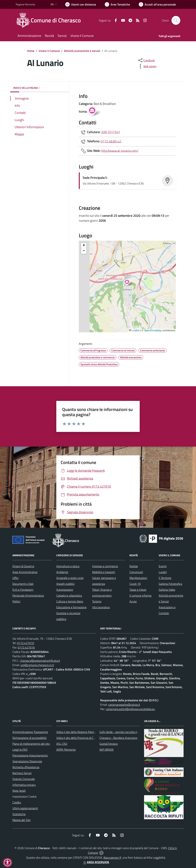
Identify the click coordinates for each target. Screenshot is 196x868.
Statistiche (19, 814)
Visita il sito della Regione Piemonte (78, 732)
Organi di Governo (23, 566)
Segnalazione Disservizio (27, 761)
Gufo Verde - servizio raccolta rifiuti (120, 732)
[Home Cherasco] (50, 20)
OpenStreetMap (153, 330)
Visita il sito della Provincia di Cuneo (78, 738)
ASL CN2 (62, 744)
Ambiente (62, 572)
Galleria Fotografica (170, 584)
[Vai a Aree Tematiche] (117, 4)
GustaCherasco (109, 744)
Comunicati (136, 572)
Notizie (134, 566)
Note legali (19, 791)
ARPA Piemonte (66, 750)
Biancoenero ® (112, 858)
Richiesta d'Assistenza (26, 767)
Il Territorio (165, 578)
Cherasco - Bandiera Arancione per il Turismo (127, 738)
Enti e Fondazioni (23, 590)
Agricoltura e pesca (68, 566)
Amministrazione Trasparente (30, 732)
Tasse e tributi (138, 590)
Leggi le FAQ (20, 750)
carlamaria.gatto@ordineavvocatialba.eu (130, 709)
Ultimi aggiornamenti (25, 808)
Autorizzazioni (65, 590)
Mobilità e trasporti (104, 572)
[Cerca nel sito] (176, 20)
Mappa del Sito (21, 820)
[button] (129, 283)
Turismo (97, 601)
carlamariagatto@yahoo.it (124, 705)
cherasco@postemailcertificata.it (40, 661)
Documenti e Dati (23, 584)
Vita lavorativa (101, 607)
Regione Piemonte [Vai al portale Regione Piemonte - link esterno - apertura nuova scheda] (25, 4)
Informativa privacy (24, 785)
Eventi (163, 566)
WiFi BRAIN (107, 750)
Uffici (15, 578)
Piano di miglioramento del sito (31, 744)
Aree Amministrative (25, 572)
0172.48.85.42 (111, 141)
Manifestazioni (138, 578)
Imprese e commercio (105, 566)
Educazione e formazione (71, 607)
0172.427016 (26, 647)
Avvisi (133, 601)
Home (31, 51)
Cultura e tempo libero (70, 601)
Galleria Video (167, 590)
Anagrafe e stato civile (70, 578)
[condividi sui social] (146, 60)
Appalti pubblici (65, 584)
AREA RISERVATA (96, 862)
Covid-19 (135, 584)
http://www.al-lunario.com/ (120, 150)
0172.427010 (26, 643)
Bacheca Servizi (22, 773)
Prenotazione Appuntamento (30, 755)
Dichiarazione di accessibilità (29, 738)
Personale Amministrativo (28, 595)
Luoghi (163, 572)
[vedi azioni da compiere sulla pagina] (147, 66)
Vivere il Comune (49, 51)
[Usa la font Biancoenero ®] (81, 4)
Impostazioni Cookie (24, 796)
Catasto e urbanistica (69, 595)
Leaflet (134, 330)
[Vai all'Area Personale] (157, 4)
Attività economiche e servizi (82, 51)
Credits (17, 802)
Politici (16, 601)
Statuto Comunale (24, 779)
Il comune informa (140, 595)
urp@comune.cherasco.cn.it (37, 665)
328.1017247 (111, 132)
